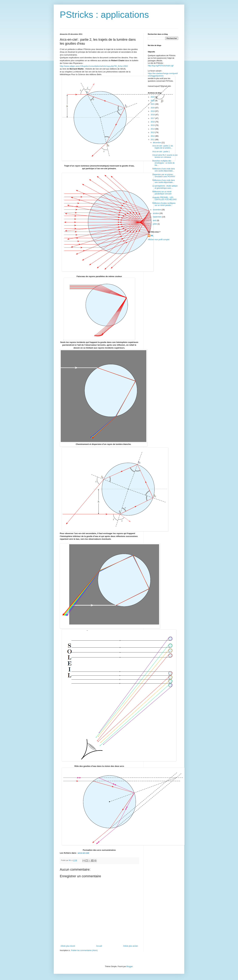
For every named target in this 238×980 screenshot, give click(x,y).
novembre (157, 210)
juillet (155, 224)
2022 (153, 101)
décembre (157, 143)
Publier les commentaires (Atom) (84, 950)
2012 (153, 136)
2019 (153, 111)
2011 (153, 140)
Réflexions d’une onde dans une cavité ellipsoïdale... (164, 170)
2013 (153, 132)
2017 (153, 118)
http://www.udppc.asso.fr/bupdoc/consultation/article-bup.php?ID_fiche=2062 (94, 66)
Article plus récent (68, 946)
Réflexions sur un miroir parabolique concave (162, 193)
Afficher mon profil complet (159, 240)
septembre (157, 217)
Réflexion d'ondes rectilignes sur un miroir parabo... (164, 204)
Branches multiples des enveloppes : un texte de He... (163, 163)
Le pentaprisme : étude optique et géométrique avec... (165, 187)
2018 (153, 115)
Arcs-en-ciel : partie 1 (161, 152)
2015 (153, 125)
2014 (153, 129)
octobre (156, 213)
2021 (153, 104)
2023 (153, 97)
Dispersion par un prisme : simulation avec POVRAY (164, 176)
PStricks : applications (104, 15)
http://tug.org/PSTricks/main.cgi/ (161, 66)
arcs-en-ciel (83, 853)
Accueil (99, 946)
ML (152, 236)
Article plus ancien (131, 946)
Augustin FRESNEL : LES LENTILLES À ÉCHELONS (164, 198)
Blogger (130, 966)
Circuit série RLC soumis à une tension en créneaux (165, 156)
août (155, 220)
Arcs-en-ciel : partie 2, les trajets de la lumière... (163, 147)
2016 (153, 122)
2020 (153, 108)
